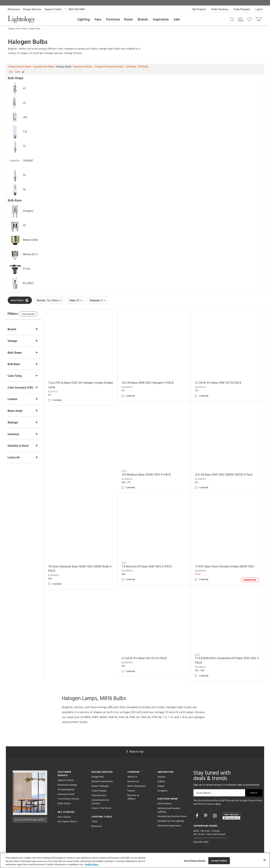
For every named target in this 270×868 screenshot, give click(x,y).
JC (24, 103)
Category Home (14, 29)
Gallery (161, 782)
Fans (98, 20)
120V (17, 72)
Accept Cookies (219, 861)
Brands (143, 20)
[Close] (264, 860)
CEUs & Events (99, 795)
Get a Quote (64, 817)
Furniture (113, 20)
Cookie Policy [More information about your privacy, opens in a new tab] (92, 864)
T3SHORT (28, 161)
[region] (135, 860)
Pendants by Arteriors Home (172, 816)
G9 (24, 225)
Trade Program (242, 9)
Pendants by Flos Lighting (171, 821)
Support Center (53, 9)
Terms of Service (206, 804)
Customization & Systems (100, 802)
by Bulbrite (132, 387)
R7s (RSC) (28, 283)
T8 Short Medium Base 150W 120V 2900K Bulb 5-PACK (85, 569)
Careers (131, 791)
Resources (97, 826)
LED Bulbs (131, 67)
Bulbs (24, 29)
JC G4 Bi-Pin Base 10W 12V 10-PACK (220, 383)
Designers (162, 791)
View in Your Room (101, 808)
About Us (132, 777)
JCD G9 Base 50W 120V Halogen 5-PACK (152, 383)
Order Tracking (220, 9)
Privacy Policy (255, 801)
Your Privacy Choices (68, 799)
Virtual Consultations (102, 782)
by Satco (60, 392)
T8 (24, 190)
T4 (24, 175)
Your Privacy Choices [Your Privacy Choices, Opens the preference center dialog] (195, 861)
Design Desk (98, 777)
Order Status (64, 804)
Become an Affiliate (133, 797)
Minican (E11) (30, 254)
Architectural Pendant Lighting (169, 810)
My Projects (199, 9)
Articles (161, 777)
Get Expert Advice (67, 822)
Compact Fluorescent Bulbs (109, 67)
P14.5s (26, 269)
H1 (24, 88)
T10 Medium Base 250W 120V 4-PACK (151, 475)
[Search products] (232, 19)
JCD (25, 117)
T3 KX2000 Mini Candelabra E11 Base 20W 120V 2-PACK (228, 661)
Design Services (32, 9)
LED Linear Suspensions (169, 826)
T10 (25, 132)
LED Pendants (165, 804)
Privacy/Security (66, 794)
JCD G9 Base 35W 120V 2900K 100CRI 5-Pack (226, 475)
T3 (24, 146)
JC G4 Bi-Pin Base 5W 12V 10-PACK (149, 658)
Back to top (135, 752)
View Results (36, 315)
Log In (259, 9)
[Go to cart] (259, 18)
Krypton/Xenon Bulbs (20, 67)
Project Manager (100, 786)
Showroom (14, 9)
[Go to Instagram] (215, 816)
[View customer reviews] (231, 816)
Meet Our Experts (137, 786)
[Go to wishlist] (250, 19)
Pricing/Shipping (66, 790)
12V (11, 72)
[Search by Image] (241, 20)
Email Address (204, 793)
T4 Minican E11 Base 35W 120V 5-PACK (151, 567)
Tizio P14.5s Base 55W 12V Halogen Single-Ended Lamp (83, 385)
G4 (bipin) (28, 211)
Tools (94, 822)
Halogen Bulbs (34, 29)
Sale (177, 20)
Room (129, 20)
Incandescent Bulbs (44, 67)
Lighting (84, 20)
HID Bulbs (143, 67)
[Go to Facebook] (198, 816)
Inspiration (161, 20)
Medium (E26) (30, 240)
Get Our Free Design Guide (30, 819)
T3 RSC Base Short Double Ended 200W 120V (227, 567)
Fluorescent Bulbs (83, 67)
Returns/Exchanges (67, 785)
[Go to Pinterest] (206, 816)
